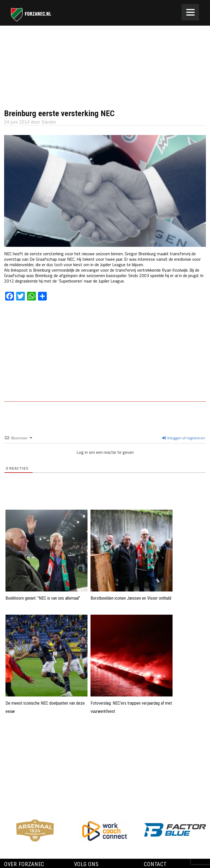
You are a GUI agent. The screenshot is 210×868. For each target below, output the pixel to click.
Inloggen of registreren (184, 438)
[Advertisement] (105, 67)
